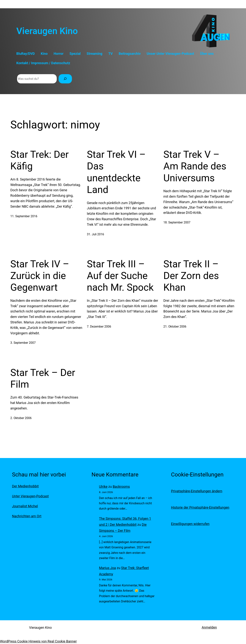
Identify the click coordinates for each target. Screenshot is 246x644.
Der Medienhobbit (25, 486)
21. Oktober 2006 (175, 327)
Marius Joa (107, 568)
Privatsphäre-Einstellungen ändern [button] (197, 491)
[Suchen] (65, 79)
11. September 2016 (24, 216)
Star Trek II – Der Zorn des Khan (191, 276)
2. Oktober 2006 (21, 418)
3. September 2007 (23, 343)
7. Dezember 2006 (99, 327)
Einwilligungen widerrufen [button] (190, 524)
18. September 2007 (177, 222)
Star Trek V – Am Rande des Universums (195, 166)
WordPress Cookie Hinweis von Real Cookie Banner (38, 641)
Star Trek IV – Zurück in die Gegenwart (40, 276)
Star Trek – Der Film (43, 378)
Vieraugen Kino (47, 31)
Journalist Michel (25, 506)
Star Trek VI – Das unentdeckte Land (116, 172)
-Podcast (30, 496)
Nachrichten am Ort (27, 516)
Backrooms (121, 487)
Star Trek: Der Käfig (40, 160)
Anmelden (209, 627)
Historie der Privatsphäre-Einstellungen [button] (200, 507)
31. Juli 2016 (96, 234)
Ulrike (103, 487)
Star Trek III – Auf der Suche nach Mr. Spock (120, 276)
